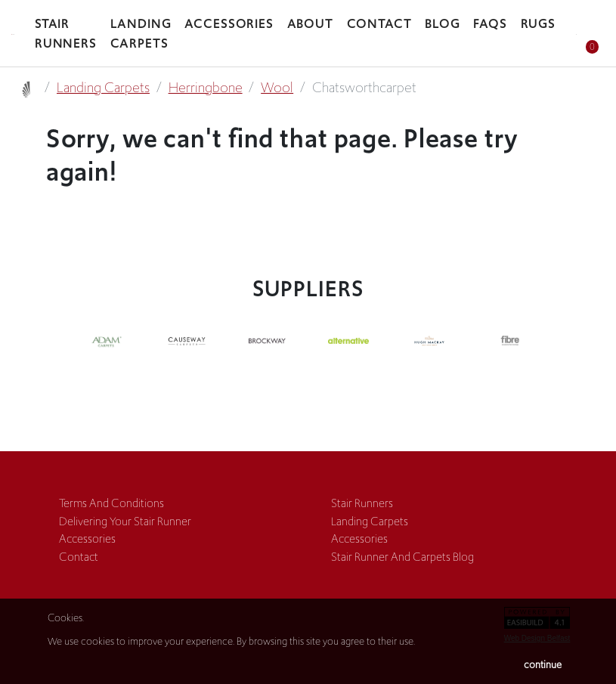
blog (443, 23)
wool (277, 88)
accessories (229, 23)
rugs (539, 23)
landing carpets (141, 33)
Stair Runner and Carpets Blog (402, 557)
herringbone (206, 88)
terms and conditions (111, 503)
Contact (379, 23)
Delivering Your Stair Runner (125, 521)
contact (79, 557)
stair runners (66, 33)
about (310, 23)
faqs (490, 23)
